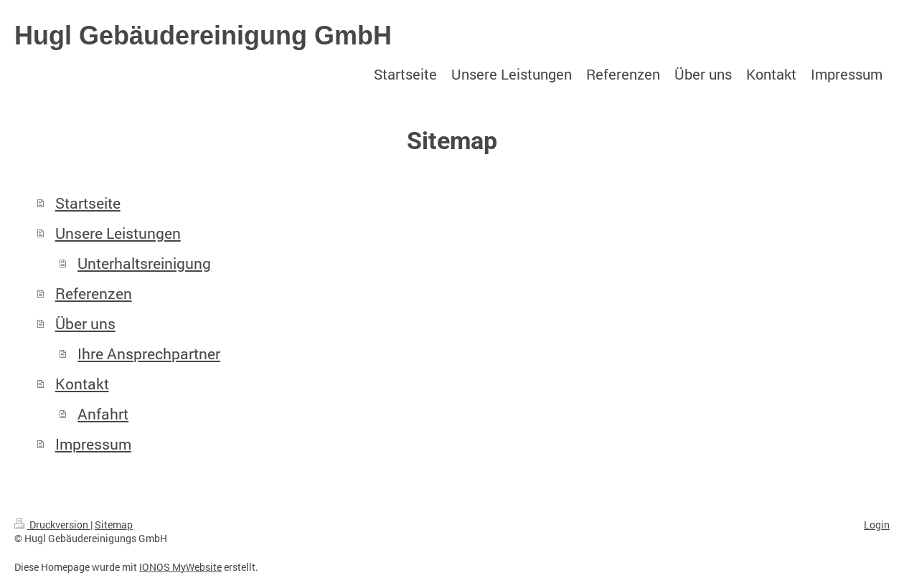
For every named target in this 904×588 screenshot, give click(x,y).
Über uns (85, 323)
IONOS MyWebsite (180, 567)
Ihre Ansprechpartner (149, 354)
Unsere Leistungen (118, 233)
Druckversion (52, 525)
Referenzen (94, 293)
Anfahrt (103, 414)
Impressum (93, 444)
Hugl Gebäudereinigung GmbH (203, 35)
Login (877, 525)
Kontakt (82, 384)
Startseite (88, 203)
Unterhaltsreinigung (144, 263)
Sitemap (114, 525)
